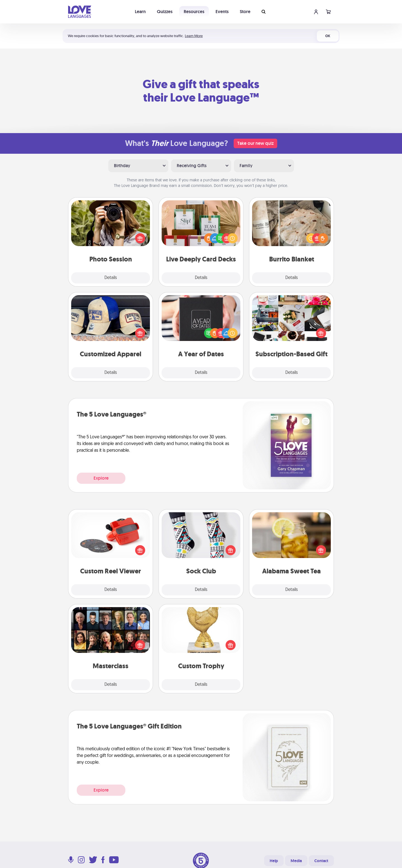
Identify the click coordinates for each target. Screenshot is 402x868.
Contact (321, 861)
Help (274, 861)
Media (296, 861)
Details (111, 278)
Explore (101, 478)
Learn (140, 12)
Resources (194, 12)
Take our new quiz (255, 143)
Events (222, 12)
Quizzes (165, 12)
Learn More (194, 36)
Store (245, 12)
